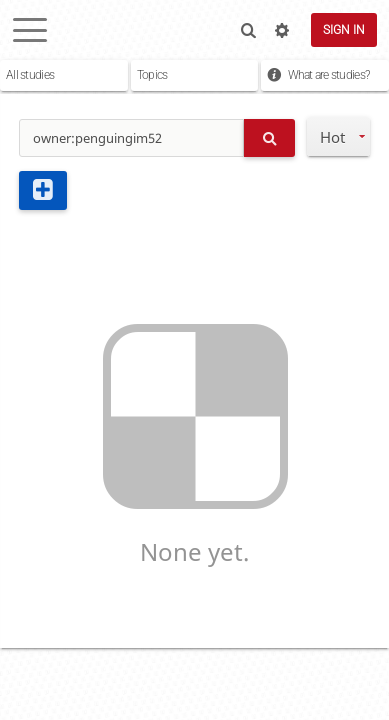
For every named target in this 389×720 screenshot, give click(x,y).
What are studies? (329, 75)
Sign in (344, 30)
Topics (152, 75)
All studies (30, 75)
